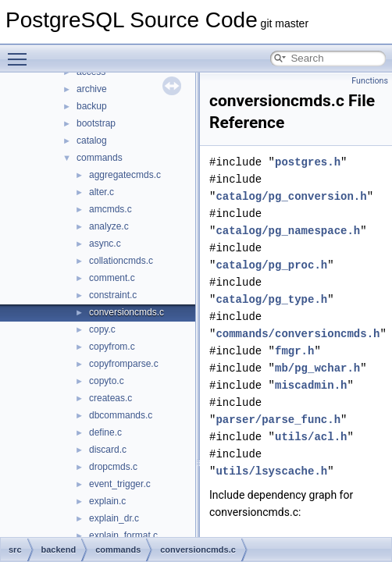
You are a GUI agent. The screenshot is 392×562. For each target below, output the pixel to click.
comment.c (112, 278)
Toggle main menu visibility (21, 52)
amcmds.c (110, 209)
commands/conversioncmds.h (298, 334)
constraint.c (113, 295)
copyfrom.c (112, 347)
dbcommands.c (121, 415)
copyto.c (107, 381)
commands (100, 158)
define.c (105, 432)
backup (92, 106)
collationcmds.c (121, 261)
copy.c (102, 329)
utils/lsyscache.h (271, 471)
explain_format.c (123, 535)
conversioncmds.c (127, 312)
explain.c (107, 501)
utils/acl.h (311, 437)
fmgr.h (294, 351)
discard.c (108, 450)
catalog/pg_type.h (271, 299)
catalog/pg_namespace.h (288, 231)
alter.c (102, 192)
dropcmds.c (113, 467)
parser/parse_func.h (278, 420)
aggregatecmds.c (125, 175)
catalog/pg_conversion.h (291, 196)
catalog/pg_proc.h (271, 265)
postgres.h (308, 162)
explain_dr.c (114, 518)
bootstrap (96, 123)
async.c (105, 244)
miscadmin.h (311, 385)
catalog (92, 140)
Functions (370, 81)
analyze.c (109, 226)
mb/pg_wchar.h (317, 368)
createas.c (110, 398)
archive (92, 89)
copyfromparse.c (124, 364)
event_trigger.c (120, 484)
